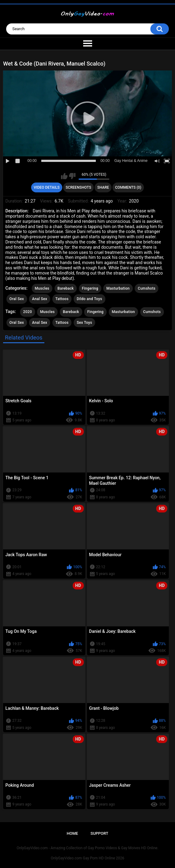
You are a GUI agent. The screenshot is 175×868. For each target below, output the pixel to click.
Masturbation (118, 288)
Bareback (66, 288)
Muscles (42, 288)
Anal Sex (40, 299)
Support (100, 833)
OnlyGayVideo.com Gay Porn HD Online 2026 (87, 858)
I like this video (64, 176)
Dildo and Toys (90, 299)
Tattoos (62, 299)
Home (73, 833)
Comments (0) (128, 187)
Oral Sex (17, 299)
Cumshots (147, 288)
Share (103, 187)
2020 (27, 312)
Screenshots (78, 187)
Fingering (90, 288)
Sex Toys (84, 323)
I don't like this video (72, 176)
